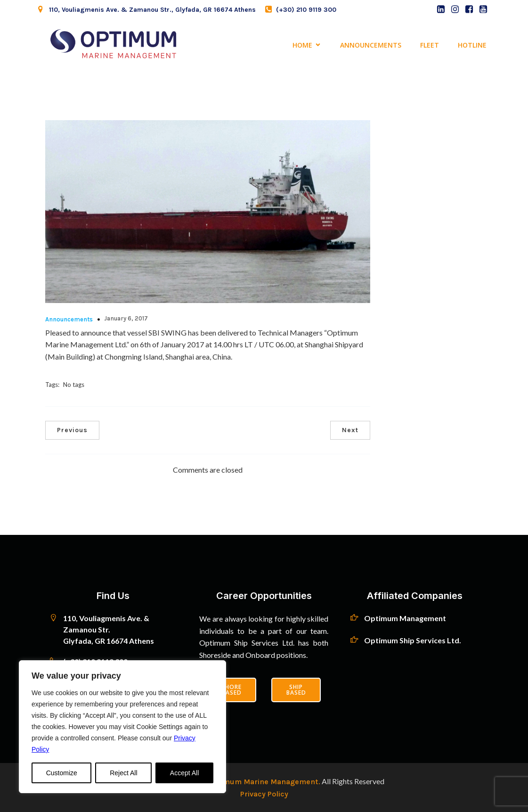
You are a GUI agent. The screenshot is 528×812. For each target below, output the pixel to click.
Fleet (430, 45)
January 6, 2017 (126, 318)
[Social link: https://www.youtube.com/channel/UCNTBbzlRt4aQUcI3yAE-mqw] (483, 9)
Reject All (123, 773)
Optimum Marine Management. (263, 782)
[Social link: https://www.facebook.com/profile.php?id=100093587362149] (469, 9)
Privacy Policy (264, 794)
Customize (62, 773)
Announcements (371, 45)
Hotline (472, 45)
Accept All (184, 773)
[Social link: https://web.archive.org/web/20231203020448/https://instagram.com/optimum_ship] (455, 9)
